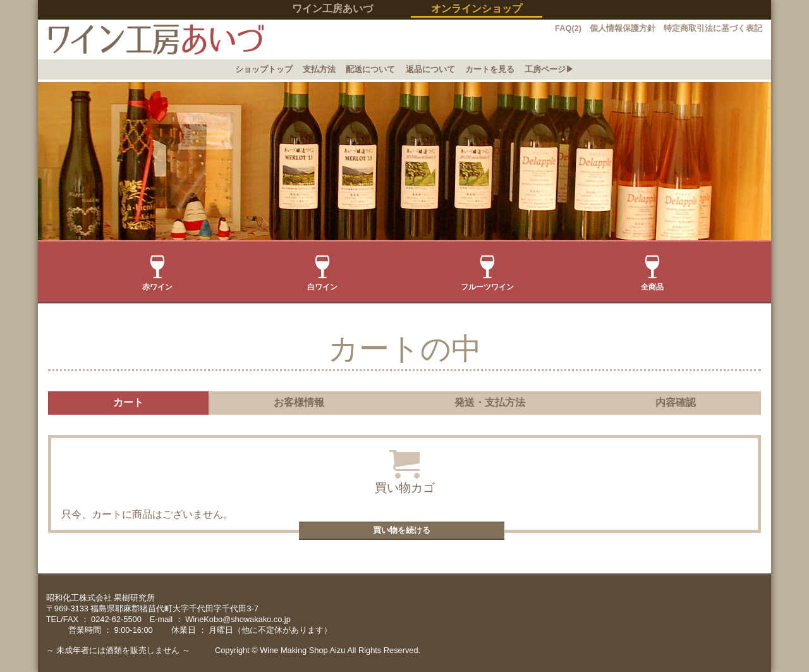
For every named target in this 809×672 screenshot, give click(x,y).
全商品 (652, 273)
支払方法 (319, 69)
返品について (430, 69)
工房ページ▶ (549, 69)
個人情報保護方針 (623, 28)
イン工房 (151, 40)
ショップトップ (264, 69)
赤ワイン (157, 273)
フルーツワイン (487, 273)
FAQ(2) (568, 28)
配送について (370, 69)
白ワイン (322, 273)
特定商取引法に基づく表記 (713, 28)
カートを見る (490, 69)
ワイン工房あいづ (332, 9)
